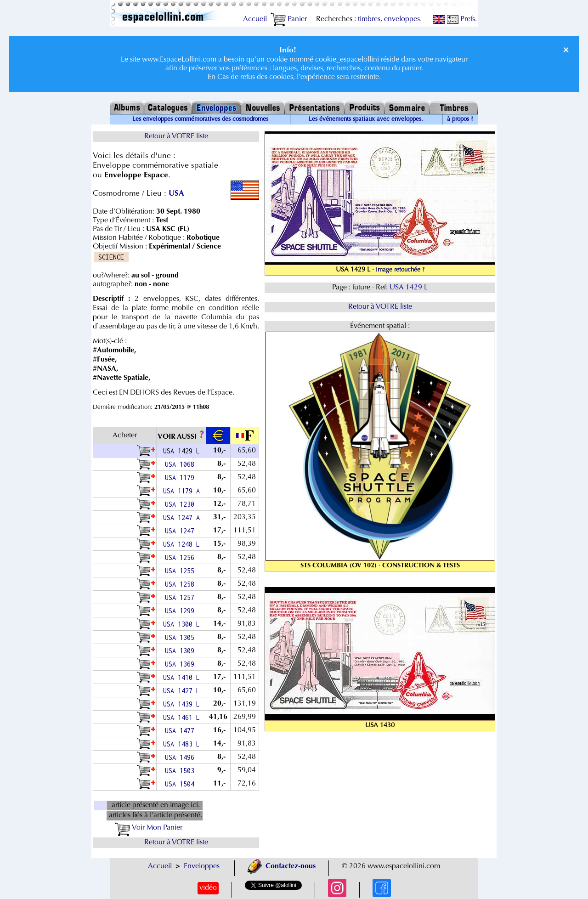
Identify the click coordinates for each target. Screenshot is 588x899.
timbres (369, 19)
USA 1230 (181, 504)
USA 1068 (181, 464)
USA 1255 (181, 571)
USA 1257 (181, 597)
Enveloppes (202, 866)
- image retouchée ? (398, 270)
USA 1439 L (181, 704)
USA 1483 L (181, 744)
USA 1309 (181, 651)
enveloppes (402, 19)
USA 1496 (181, 757)
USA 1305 (181, 637)
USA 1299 (181, 611)
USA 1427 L (181, 691)
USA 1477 (181, 731)
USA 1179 (181, 478)
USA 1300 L (181, 624)
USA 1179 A (181, 491)
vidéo (208, 888)
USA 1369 (181, 664)
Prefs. (462, 19)
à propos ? (460, 119)
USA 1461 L (181, 717)
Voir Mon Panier (149, 828)
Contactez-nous (282, 866)
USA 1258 (181, 584)
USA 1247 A (181, 517)
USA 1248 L (181, 544)
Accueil (255, 19)
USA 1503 (181, 771)
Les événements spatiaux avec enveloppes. (366, 119)
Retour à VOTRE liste (176, 136)
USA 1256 (181, 557)
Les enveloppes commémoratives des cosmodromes (200, 119)
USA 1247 (181, 531)
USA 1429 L (409, 288)
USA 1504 (181, 784)
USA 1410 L (181, 677)
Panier (289, 19)
